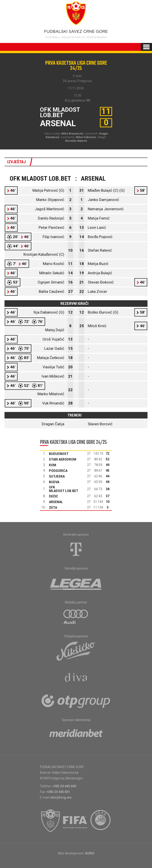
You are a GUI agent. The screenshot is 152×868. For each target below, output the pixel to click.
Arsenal (56, 502)
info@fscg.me (61, 797)
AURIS (90, 853)
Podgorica (58, 471)
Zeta (53, 508)
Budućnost (59, 454)
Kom (53, 465)
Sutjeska (57, 476)
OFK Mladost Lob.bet (64, 489)
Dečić (53, 496)
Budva (54, 482)
